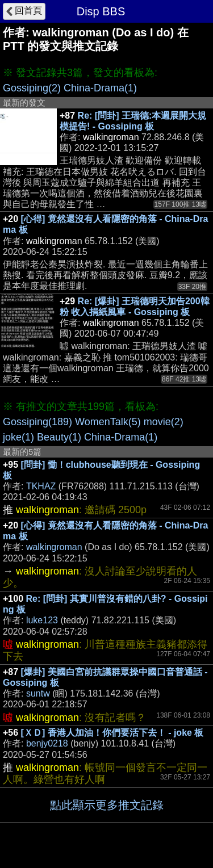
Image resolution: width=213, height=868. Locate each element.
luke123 (42, 620)
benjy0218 (47, 743)
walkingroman (54, 547)
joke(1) (18, 437)
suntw (38, 693)
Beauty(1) (59, 437)
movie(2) (164, 422)
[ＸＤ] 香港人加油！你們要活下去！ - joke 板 (112, 733)
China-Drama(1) (100, 88)
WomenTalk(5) (108, 422)
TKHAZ (41, 486)
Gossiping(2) (32, 88)
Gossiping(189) (37, 422)
